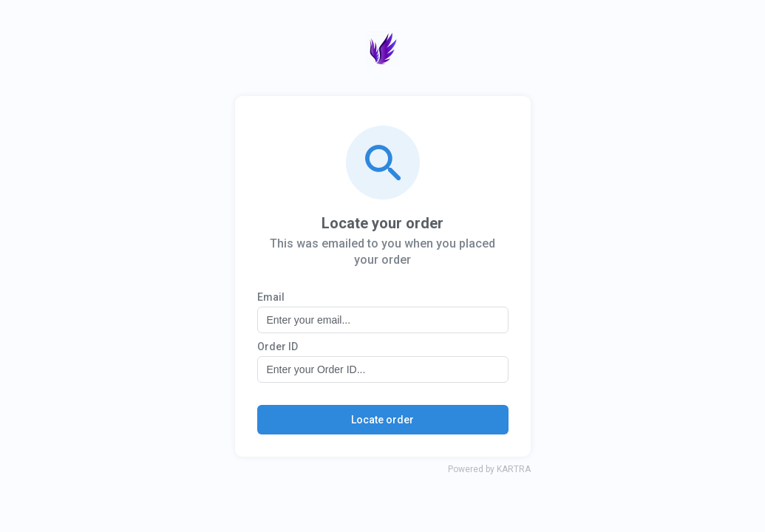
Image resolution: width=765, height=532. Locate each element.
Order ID (278, 347)
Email (271, 297)
